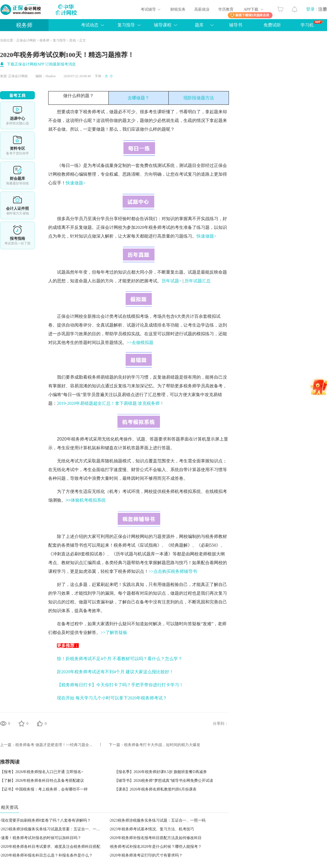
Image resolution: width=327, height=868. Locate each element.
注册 (323, 9)
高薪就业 (202, 9)
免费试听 (272, 25)
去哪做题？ (138, 98)
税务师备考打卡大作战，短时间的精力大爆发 (162, 745)
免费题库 (17, 175)
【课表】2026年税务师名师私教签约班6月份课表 (155, 789)
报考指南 (17, 235)
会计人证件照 (17, 205)
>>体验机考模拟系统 (86, 500)
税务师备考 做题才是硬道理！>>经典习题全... (54, 745)
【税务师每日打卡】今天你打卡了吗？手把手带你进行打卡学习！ (120, 685)
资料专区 (17, 145)
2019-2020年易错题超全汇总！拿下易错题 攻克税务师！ (110, 403)
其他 (72, 40)
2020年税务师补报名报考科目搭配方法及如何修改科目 (156, 838)
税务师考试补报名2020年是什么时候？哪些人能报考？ (156, 847)
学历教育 (226, 9)
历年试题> (172, 281)
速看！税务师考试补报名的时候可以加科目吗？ (41, 838)
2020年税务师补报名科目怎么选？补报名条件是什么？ (47, 855)
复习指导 (126, 25)
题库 (199, 25)
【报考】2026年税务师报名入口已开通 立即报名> (42, 772)
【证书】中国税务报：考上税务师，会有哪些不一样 (44, 789)
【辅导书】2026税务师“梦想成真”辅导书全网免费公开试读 (164, 781)
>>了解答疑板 (114, 632)
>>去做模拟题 (140, 342)
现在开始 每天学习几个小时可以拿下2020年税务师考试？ (112, 698)
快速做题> (76, 183)
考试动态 (90, 25)
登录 (310, 9)
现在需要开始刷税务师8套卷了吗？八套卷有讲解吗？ (46, 820)
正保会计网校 (26, 40)
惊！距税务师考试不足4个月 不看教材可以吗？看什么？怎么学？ (120, 659)
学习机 (312, 24)
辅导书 (236, 25)
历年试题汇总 (198, 281)
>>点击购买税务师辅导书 (173, 571)
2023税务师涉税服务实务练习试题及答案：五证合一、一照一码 (55, 829)
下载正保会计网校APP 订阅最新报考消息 (41, 64)
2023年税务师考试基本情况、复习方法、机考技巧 (152, 829)
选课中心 (17, 115)
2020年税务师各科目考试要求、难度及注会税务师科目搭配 (51, 847)
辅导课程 (163, 25)
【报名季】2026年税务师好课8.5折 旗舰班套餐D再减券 (161, 772)
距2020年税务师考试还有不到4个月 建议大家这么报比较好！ (115, 672)
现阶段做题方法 (199, 98)
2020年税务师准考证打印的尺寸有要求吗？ (146, 855)
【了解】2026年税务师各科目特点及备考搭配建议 (42, 781)
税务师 (24, 25)
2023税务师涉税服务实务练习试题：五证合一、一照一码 (158, 820)
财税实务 (178, 9)
